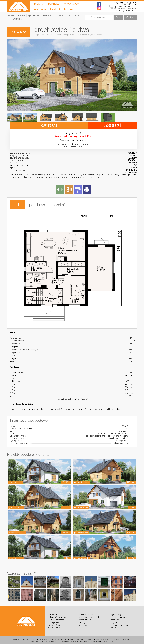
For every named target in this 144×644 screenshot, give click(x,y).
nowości (10, 15)
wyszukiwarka (85, 619)
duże (8, 19)
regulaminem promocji (79, 140)
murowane (58, 15)
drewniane (47, 15)
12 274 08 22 (125, 4)
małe (68, 15)
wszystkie (17, 19)
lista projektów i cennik (89, 616)
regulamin (115, 622)
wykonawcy (71, 4)
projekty (39, 4)
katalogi (55, 9)
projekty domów (86, 614)
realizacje (40, 9)
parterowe (21, 15)
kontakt (69, 9)
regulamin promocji (119, 624)
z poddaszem (34, 15)
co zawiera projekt (119, 616)
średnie (76, 15)
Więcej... (130, 17)
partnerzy (54, 4)
